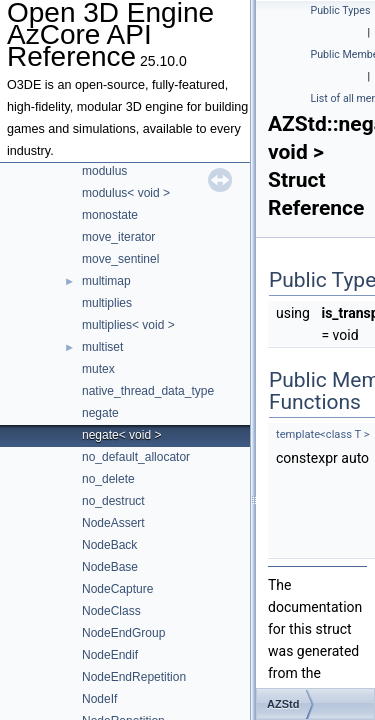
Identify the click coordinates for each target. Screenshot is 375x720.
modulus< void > (126, 193)
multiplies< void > (128, 325)
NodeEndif (110, 655)
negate (100, 413)
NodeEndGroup (123, 633)
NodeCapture (117, 589)
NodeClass (111, 611)
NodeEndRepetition (134, 677)
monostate (110, 215)
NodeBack (109, 545)
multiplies (107, 303)
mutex (98, 369)
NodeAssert (113, 523)
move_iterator (118, 237)
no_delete (108, 479)
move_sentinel (120, 259)
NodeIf (99, 699)
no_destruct (113, 501)
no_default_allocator (136, 457)
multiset (102, 347)
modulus (104, 171)
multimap (106, 281)
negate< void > (121, 435)
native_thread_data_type (148, 391)
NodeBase (110, 567)
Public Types (341, 10)
